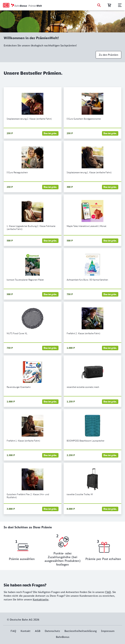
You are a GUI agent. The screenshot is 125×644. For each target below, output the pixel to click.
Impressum (108, 631)
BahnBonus (63, 637)
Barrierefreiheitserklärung (81, 631)
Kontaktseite (41, 599)
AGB (38, 631)
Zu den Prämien (108, 55)
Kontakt (26, 631)
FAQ (108, 592)
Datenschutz (52, 631)
